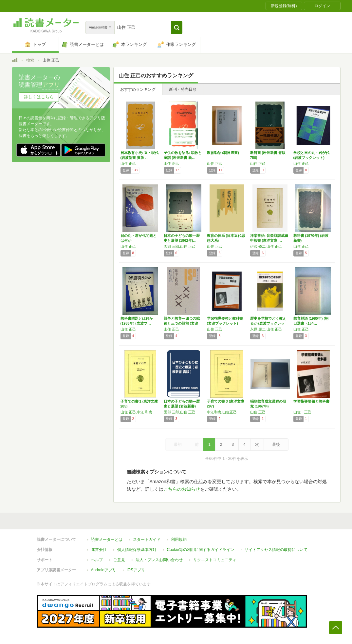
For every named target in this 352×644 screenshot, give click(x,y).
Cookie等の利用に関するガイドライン (201, 550)
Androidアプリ (104, 570)
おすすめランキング (138, 89)
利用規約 (179, 540)
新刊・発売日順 (183, 89)
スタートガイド (147, 540)
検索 (30, 60)
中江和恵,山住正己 (222, 412)
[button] (177, 28)
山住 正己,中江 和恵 (136, 412)
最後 (276, 445)
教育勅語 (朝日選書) (223, 153)
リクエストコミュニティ (215, 560)
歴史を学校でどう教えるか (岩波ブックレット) (268, 323)
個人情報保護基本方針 (137, 550)
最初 (178, 445)
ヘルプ (97, 560)
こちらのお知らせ (182, 489)
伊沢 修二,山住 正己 (266, 246)
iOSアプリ (136, 570)
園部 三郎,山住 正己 (180, 246)
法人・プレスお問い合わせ (159, 560)
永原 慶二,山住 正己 (266, 329)
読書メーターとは (107, 540)
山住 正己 (128, 163)
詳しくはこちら (39, 97)
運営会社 (99, 550)
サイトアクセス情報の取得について (276, 550)
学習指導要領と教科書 (311, 401)
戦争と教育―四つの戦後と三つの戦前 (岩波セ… (182, 323)
